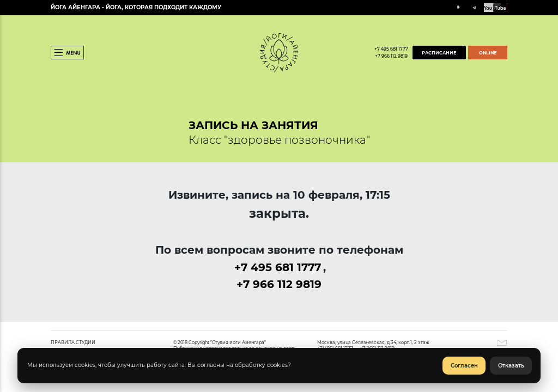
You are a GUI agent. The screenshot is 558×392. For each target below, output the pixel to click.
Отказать (511, 366)
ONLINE (488, 53)
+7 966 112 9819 (391, 56)
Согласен (464, 366)
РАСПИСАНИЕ (439, 53)
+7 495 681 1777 (391, 49)
